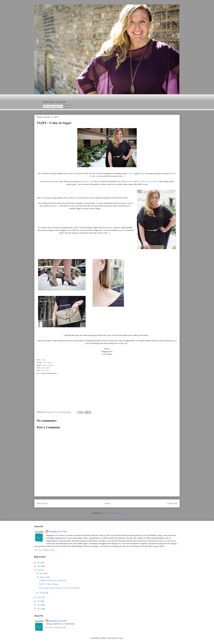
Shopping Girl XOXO (58, 531)
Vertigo (43, 360)
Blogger (120, 638)
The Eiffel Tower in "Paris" (148, 181)
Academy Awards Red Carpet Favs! (53, 580)
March (42, 573)
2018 (39, 562)
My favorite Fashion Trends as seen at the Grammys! (59, 588)
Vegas (75, 173)
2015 (39, 570)
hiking (142, 173)
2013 (39, 601)
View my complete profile (44, 550)
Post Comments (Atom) (112, 513)
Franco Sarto (45, 370)
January (43, 593)
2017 (39, 566)
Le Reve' (130, 173)
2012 (39, 605)
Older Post (172, 503)
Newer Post (42, 503)
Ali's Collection (48, 362)
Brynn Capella (45, 368)
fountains (130, 181)
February (43, 577)
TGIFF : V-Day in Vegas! (49, 584)
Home (107, 503)
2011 (39, 609)
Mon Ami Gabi (87, 181)
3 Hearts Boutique (48, 365)
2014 (39, 597)
